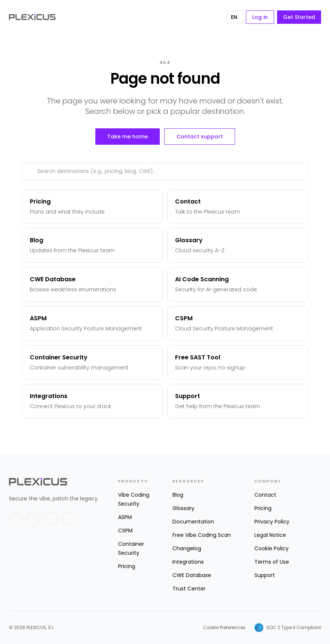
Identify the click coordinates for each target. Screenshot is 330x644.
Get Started (299, 17)
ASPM (125, 517)
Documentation (193, 522)
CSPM (125, 531)
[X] (16, 519)
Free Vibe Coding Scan (202, 535)
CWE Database (192, 575)
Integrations (188, 562)
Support (265, 575)
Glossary (183, 508)
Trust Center (189, 589)
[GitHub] (51, 519)
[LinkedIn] (34, 519)
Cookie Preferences (224, 628)
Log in (260, 17)
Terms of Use (272, 562)
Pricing (127, 566)
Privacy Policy (272, 522)
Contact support (200, 137)
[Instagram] (69, 519)
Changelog (187, 548)
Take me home (128, 137)
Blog (178, 495)
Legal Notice (270, 535)
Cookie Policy (272, 548)
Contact (265, 495)
